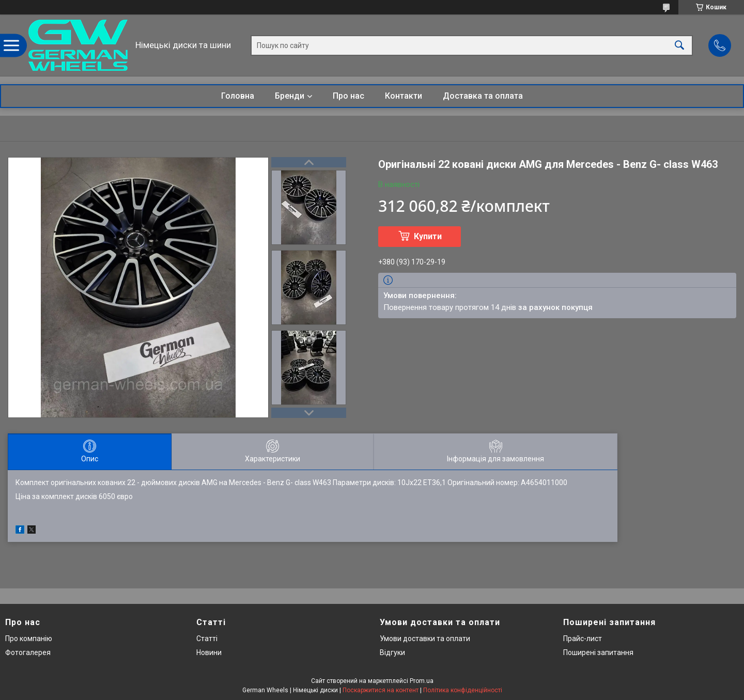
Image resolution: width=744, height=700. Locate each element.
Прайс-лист (583, 639)
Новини (209, 652)
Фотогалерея (28, 652)
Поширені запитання (598, 652)
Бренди (290, 96)
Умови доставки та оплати (425, 639)
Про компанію (29, 639)
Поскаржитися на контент (381, 690)
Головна (238, 96)
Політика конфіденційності (463, 690)
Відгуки (392, 652)
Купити (428, 236)
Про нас (348, 96)
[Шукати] (679, 45)
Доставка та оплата (483, 96)
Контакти (404, 96)
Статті (207, 639)
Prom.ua (422, 681)
